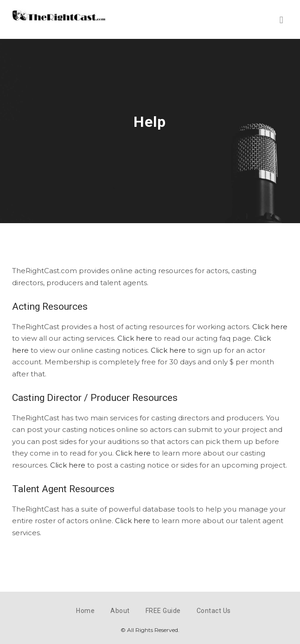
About (120, 611)
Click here (270, 327)
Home (85, 611)
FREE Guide (163, 611)
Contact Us (214, 611)
